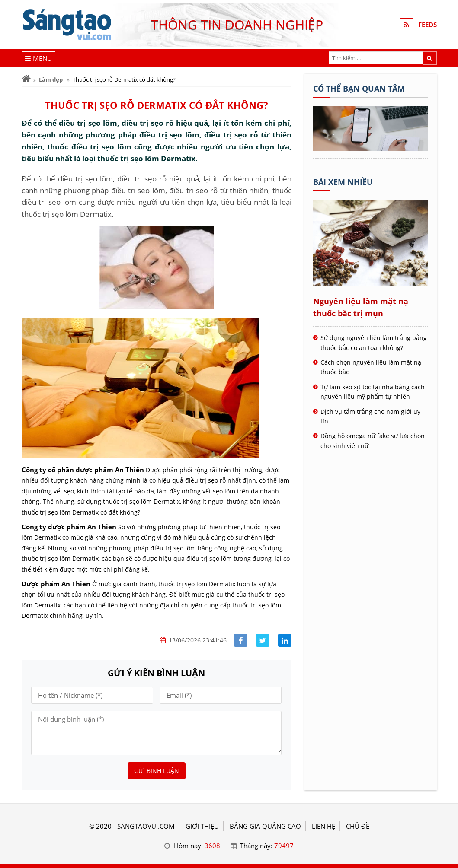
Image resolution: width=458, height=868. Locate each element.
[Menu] (39, 58)
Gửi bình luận (157, 771)
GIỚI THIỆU (202, 826)
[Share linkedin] (285, 641)
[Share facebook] (241, 641)
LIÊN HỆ (323, 826)
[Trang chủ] (26, 79)
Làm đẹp (51, 79)
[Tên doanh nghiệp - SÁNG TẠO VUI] (371, 149)
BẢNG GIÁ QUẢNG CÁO (265, 826)
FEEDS (428, 25)
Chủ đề (358, 826)
